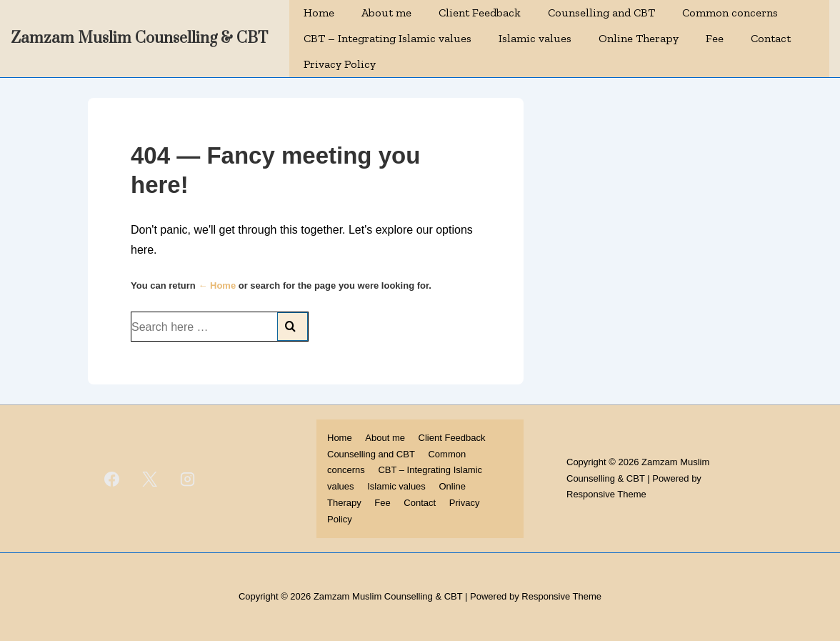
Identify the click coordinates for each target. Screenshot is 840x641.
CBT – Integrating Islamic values (387, 38)
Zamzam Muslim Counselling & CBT (139, 38)
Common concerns (730, 13)
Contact (771, 38)
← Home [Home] (217, 285)
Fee (715, 38)
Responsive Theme (606, 494)
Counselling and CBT (601, 13)
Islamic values (535, 38)
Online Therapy (639, 38)
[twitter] (150, 479)
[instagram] (188, 479)
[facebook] (112, 479)
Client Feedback (480, 13)
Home (319, 13)
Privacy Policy (340, 64)
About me (386, 13)
